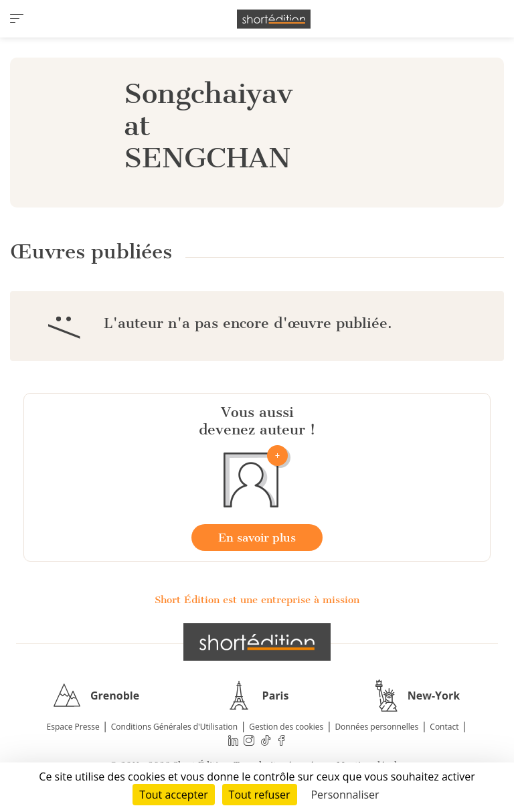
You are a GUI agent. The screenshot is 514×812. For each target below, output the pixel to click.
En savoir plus (257, 538)
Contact (444, 727)
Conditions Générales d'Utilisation (174, 727)
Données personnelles (376, 727)
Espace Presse (73, 727)
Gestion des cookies (286, 727)
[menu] (17, 19)
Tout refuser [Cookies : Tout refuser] (260, 795)
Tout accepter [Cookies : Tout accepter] (173, 795)
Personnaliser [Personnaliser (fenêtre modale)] (345, 795)
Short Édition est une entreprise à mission (257, 600)
